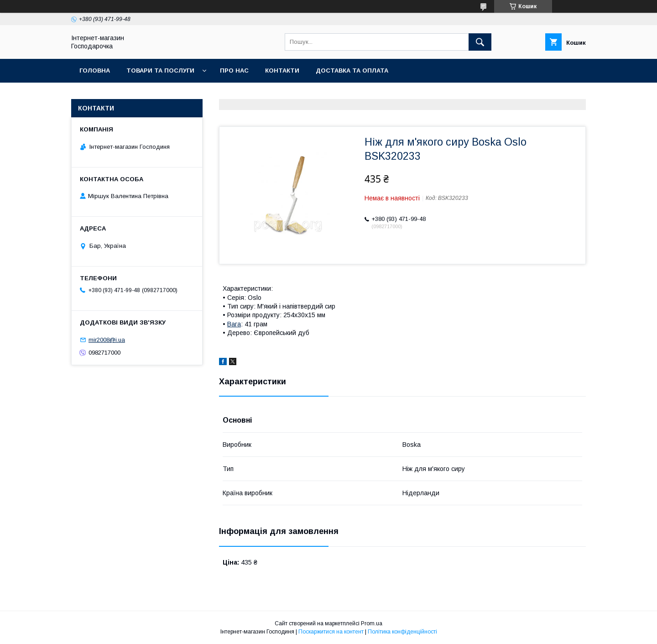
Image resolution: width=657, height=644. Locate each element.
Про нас (234, 71)
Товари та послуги (160, 71)
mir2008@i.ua (107, 340)
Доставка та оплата (352, 71)
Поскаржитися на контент (331, 632)
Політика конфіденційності (402, 632)
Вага (234, 324)
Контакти (282, 71)
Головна (95, 71)
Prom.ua (372, 623)
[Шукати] (480, 42)
